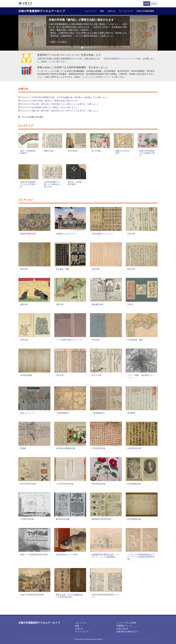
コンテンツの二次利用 (126, 623)
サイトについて (126, 11)
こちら (50, 62)
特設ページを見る (59, 42)
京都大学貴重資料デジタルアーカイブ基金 (122, 59)
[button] (29, 33)
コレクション (90, 11)
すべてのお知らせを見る (33, 117)
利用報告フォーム (124, 626)
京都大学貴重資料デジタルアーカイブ (42, 11)
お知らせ (111, 11)
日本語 (147, 4)
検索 (102, 11)
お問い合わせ (122, 629)
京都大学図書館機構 (145, 11)
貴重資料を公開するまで (127, 632)
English (154, 4)
